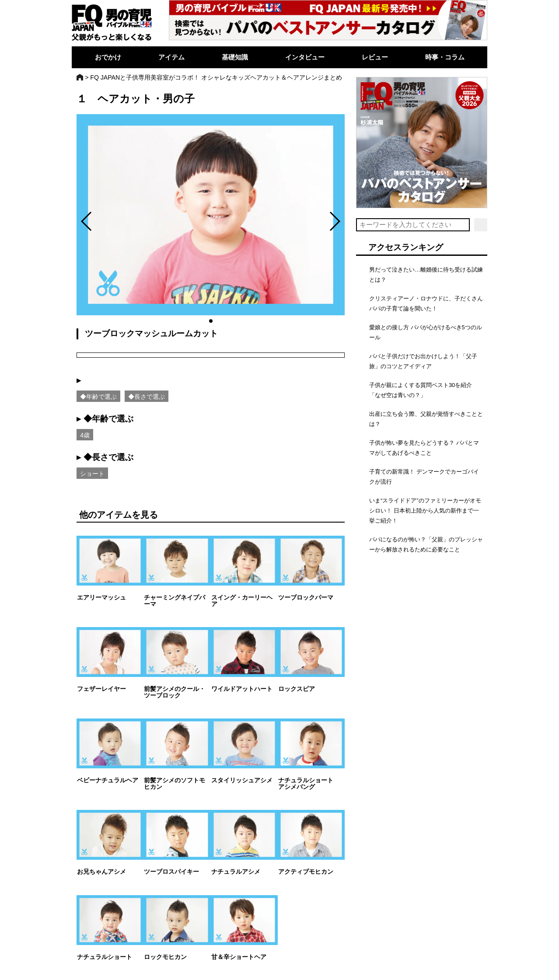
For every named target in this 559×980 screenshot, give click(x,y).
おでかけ (108, 57)
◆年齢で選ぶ (98, 397)
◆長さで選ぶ (147, 397)
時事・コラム (445, 57)
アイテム (171, 57)
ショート (92, 474)
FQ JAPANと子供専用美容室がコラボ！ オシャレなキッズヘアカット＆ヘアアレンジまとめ (216, 77)
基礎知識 (235, 57)
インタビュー (305, 57)
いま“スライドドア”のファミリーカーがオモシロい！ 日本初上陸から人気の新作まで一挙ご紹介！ (425, 511)
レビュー (375, 57)
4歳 (85, 435)
